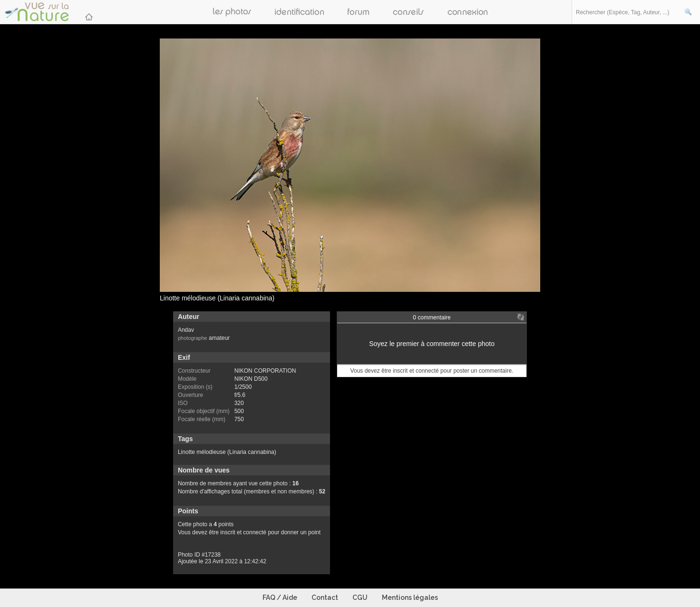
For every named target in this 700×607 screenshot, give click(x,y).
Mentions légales (410, 597)
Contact (325, 597)
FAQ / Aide (280, 597)
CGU (360, 597)
